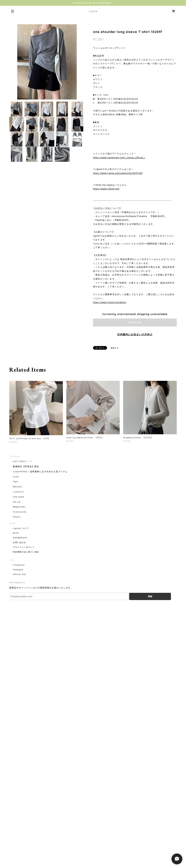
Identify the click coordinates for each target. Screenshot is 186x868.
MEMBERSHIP (20, 538)
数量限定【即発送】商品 (26, 466)
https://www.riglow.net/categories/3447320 (118, 173)
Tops (16, 481)
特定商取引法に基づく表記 (26, 552)
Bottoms (18, 487)
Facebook (18, 570)
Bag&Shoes (19, 507)
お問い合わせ (19, 542)
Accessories (20, 512)
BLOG (16, 533)
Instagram (19, 565)
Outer (16, 477)
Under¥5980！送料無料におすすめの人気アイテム (40, 472)
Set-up (17, 502)
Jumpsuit (18, 492)
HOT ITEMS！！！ (23, 461)
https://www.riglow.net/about (110, 302)
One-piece (19, 497)
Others (17, 517)
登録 (150, 596)
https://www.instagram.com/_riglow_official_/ (119, 158)
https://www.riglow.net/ (106, 189)
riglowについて (21, 528)
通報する (115, 348)
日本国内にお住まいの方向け (135, 334)
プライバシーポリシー (24, 547)
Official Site (19, 574)
